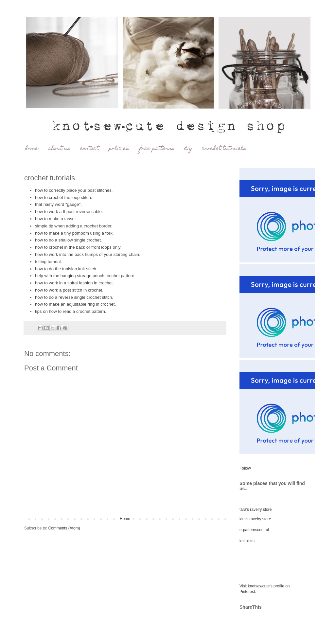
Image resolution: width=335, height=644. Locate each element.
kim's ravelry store (255, 519)
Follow (245, 468)
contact (89, 149)
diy (188, 149)
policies (119, 149)
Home (125, 519)
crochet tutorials (224, 149)
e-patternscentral (254, 530)
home (32, 149)
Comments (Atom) (64, 528)
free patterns (157, 149)
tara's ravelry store (256, 510)
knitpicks (247, 541)
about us (59, 149)
